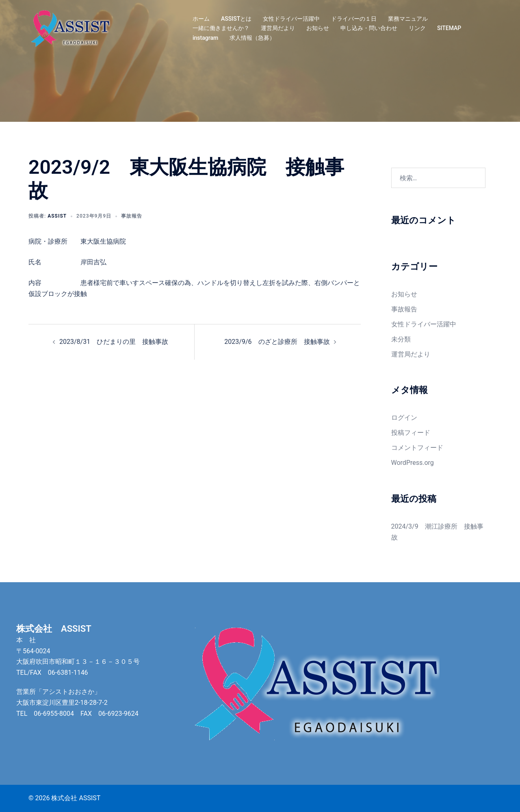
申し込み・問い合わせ (369, 28)
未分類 (401, 339)
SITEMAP (449, 28)
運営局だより (278, 28)
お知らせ (318, 28)
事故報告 (132, 216)
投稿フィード (411, 433)
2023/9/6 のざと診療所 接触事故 (277, 342)
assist (57, 216)
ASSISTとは (236, 19)
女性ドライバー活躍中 (291, 19)
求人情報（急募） (252, 38)
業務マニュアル (408, 19)
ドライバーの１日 (354, 19)
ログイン (404, 418)
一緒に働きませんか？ (221, 28)
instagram (205, 38)
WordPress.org (413, 463)
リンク (417, 28)
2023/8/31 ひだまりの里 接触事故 (114, 342)
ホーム (201, 19)
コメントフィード (417, 448)
